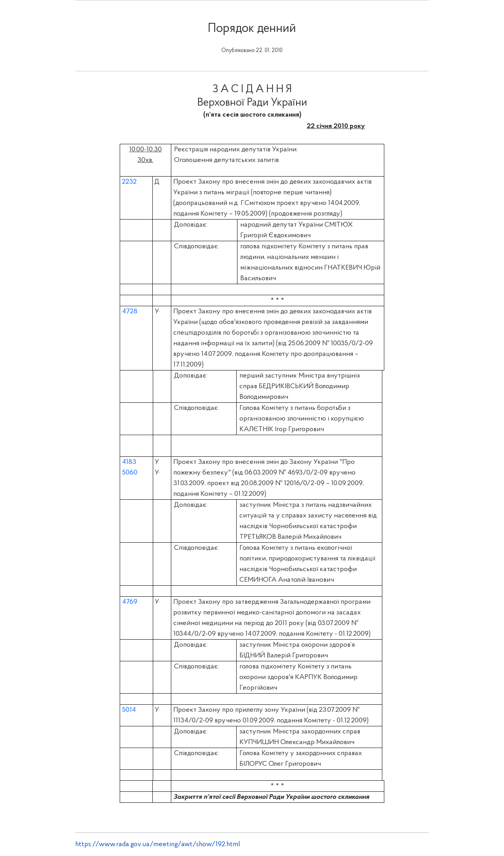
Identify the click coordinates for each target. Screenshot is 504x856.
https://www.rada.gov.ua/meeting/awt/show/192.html (158, 844)
